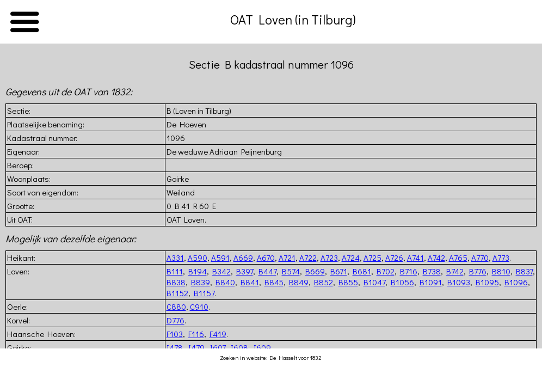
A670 (266, 258)
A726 (394, 258)
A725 (372, 258)
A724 (351, 258)
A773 (501, 258)
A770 (480, 258)
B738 (432, 271)
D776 (175, 320)
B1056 (402, 282)
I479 (196, 347)
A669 (243, 258)
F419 (218, 334)
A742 (436, 258)
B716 (409, 271)
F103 (175, 334)
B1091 (431, 282)
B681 (362, 271)
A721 (287, 258)
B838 (176, 282)
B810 (501, 271)
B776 (478, 271)
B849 (299, 282)
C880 (176, 307)
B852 (324, 282)
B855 (348, 282)
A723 (329, 258)
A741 (415, 258)
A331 (175, 258)
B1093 (459, 282)
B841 (250, 282)
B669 (315, 271)
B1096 (516, 282)
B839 (201, 282)
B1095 (487, 282)
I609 (262, 347)
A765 (458, 258)
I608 (239, 347)
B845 (274, 282)
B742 (455, 271)
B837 (524, 271)
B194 (198, 271)
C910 (199, 307)
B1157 (204, 293)
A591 (220, 258)
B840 (225, 282)
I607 (218, 347)
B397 (245, 271)
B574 (291, 271)
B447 (267, 271)
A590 (198, 258)
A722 (308, 258)
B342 (221, 271)
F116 (196, 334)
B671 (339, 271)
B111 (175, 271)
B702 (386, 271)
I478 (175, 347)
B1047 (374, 282)
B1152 (177, 293)
